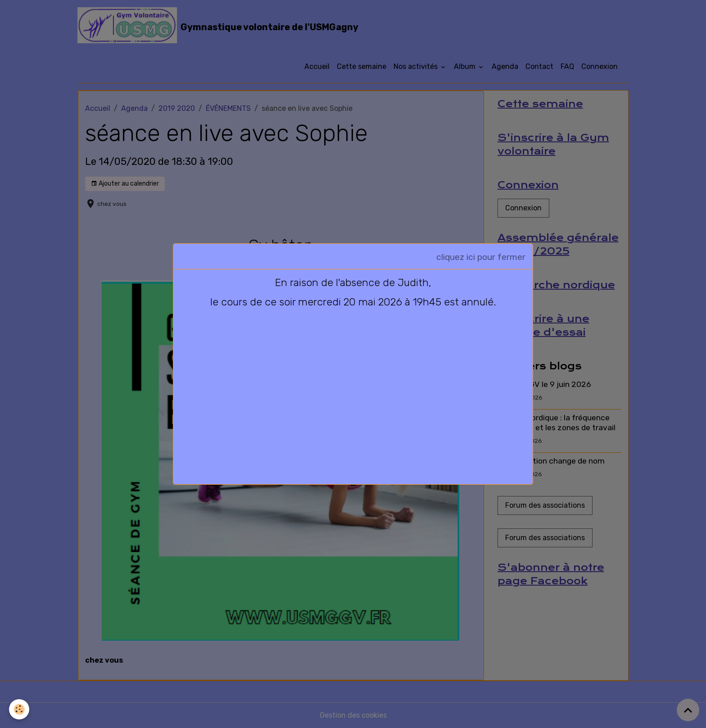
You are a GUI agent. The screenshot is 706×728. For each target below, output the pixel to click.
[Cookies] (19, 709)
